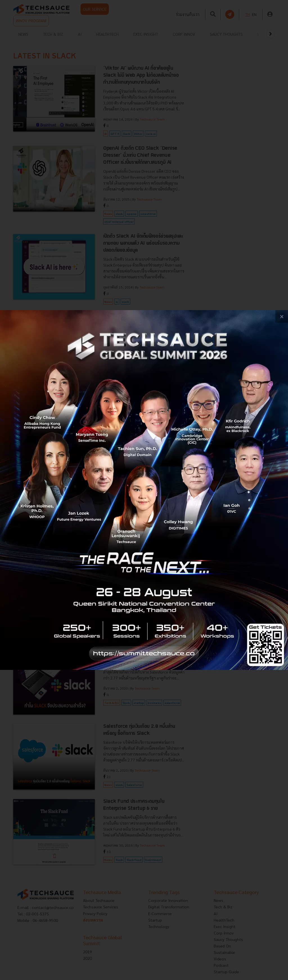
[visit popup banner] (144, 490)
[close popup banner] (282, 316)
